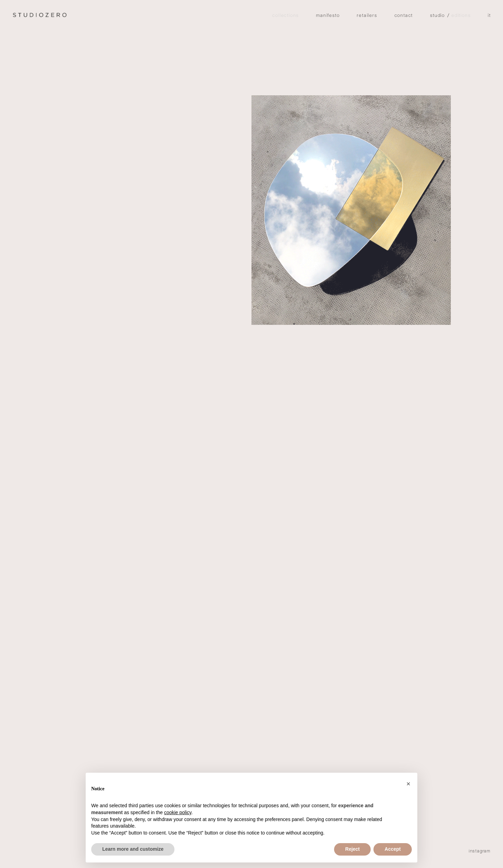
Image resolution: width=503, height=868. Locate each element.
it (489, 16)
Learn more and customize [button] (133, 849)
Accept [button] (393, 849)
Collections (286, 16)
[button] (408, 784)
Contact (404, 16)
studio (438, 16)
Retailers (367, 16)
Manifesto (328, 16)
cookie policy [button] (178, 812)
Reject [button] (352, 849)
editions (461, 16)
